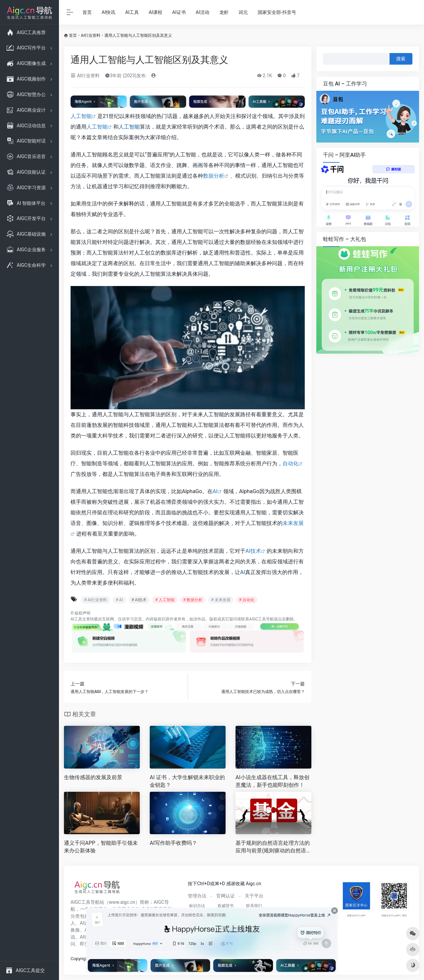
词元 (243, 12)
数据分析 (214, 176)
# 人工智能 (165, 600)
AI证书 (179, 12)
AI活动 (203, 12)
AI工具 (132, 12)
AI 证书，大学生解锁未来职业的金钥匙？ (187, 781)
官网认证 (226, 896)
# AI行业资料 (96, 600)
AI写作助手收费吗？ (173, 843)
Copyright (80, 959)
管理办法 (197, 896)
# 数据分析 (193, 600)
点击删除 (286, 619)
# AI (119, 600)
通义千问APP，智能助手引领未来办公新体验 (101, 847)
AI (215, 491)
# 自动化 (247, 600)
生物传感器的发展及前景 (93, 777)
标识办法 (197, 906)
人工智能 (81, 116)
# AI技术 (139, 600)
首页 (87, 12)
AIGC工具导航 (262, 619)
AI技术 (253, 551)
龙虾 (224, 12)
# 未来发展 (221, 600)
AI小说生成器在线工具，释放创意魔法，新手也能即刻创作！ (272, 781)
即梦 (84, 944)
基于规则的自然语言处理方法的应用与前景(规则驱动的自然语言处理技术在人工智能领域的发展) (273, 847)
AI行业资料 (91, 35)
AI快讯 (108, 12)
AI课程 (156, 12)
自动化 (291, 463)
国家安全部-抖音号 (277, 12)
